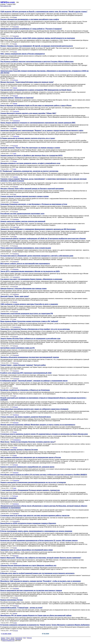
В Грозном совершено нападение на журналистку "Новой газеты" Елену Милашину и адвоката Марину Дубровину (45, 625)
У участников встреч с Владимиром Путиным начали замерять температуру (30, 490)
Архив (12, 638)
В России (15, 59)
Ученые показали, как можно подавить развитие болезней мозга (26, 417)
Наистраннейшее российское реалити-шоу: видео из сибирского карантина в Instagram (34, 409)
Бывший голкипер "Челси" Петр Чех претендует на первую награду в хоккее (30, 148)
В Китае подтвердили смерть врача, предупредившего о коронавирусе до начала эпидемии (36, 531)
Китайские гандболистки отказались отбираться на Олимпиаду (25, 390)
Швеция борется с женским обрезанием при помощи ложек (24, 289)
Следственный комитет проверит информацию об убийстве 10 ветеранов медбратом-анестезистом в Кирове (43, 239)
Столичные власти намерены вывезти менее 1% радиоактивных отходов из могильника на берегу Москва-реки (44, 434)
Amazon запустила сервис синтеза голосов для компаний (23, 221)
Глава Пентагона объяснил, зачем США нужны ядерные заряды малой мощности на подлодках (38, 38)
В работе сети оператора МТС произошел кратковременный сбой (26, 373)
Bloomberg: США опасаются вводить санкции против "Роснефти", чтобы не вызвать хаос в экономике (41, 581)
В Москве (12, 639)
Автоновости (16, 121)
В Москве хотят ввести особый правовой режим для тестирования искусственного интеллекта (37, 573)
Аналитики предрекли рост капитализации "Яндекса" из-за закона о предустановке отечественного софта (42, 131)
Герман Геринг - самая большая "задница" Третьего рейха (23, 365)
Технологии (16, 111)
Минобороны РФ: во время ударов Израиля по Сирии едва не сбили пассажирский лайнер (36, 615)
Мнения (15, 88)
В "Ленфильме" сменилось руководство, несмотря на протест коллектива (29, 171)
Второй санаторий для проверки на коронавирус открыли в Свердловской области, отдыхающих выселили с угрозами (43, 399)
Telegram (29, 638)
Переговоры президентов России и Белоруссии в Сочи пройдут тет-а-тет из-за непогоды (35, 329)
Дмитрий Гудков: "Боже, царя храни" (15, 296)
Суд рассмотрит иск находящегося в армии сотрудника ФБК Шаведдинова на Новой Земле (36, 90)
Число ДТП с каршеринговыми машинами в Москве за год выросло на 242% (30, 271)
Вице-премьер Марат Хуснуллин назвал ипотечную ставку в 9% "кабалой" (29, 321)
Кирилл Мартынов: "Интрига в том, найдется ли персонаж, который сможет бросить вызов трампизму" (41, 558)
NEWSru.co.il (4, 639)
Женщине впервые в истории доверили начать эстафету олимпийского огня (30, 163)
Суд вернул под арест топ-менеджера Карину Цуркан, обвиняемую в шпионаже (31, 279)
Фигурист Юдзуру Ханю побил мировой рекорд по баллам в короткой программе (32, 189)
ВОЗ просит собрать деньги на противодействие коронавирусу (25, 264)
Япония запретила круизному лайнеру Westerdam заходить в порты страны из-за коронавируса (38, 425)
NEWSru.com (8, 2)
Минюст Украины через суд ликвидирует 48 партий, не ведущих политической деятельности (37, 46)
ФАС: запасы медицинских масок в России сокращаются (23, 54)
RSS (24, 638)
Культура (15, 177)
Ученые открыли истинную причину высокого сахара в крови (25, 196)
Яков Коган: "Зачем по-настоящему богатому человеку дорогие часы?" (28, 442)
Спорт (15, 153)
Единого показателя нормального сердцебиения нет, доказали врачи (27, 467)
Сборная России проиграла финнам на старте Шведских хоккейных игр (28, 565)
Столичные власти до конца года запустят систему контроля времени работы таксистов (35, 515)
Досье (8, 638)
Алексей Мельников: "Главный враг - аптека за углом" (22, 608)
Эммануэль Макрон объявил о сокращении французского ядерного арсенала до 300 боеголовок (38, 229)
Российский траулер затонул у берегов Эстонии (19, 450)
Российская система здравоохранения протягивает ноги (22, 214)
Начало (3, 638)
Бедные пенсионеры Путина (12, 600)
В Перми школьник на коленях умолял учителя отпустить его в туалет (28, 138)
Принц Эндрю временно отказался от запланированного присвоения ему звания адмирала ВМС (38, 123)
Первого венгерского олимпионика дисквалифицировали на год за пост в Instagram (33, 482)
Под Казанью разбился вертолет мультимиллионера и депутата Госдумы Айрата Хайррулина (37, 62)
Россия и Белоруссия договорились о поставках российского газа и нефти (30, 19)
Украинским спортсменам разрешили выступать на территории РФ (27, 313)
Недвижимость (17, 327)
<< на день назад (6, 634)
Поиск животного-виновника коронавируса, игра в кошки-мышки (26, 248)
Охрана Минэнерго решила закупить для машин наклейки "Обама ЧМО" (28, 113)
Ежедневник (19, 638)
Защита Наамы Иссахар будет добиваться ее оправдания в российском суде (30, 338)
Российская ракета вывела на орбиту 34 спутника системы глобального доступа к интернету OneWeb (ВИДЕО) (44, 475)
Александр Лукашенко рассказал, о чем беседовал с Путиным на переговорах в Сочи (34, 204)
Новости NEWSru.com (8, 641)
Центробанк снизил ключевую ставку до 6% (18, 348)
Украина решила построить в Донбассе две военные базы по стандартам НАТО (31, 155)
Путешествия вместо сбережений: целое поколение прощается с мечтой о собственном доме (37, 256)
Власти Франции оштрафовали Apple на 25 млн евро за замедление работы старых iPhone (36, 106)
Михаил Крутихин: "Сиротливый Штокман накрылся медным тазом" (27, 82)
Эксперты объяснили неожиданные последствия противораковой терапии (30, 357)
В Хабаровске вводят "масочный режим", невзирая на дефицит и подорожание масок (34, 381)
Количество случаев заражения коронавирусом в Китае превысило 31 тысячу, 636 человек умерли (39, 540)
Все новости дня (6, 6)
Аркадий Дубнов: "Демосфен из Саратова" (17, 98)
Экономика (16, 27)
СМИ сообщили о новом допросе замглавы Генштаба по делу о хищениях (29, 304)
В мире (15, 17)
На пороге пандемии (8, 498)
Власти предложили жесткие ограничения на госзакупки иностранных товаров (31, 590)
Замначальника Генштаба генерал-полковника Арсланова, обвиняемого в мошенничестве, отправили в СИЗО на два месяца (44, 72)
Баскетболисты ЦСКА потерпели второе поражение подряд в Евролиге (28, 523)
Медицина (16, 202)
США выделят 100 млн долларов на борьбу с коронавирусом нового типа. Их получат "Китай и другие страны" (44, 12)
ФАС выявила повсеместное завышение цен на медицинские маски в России (31, 457)
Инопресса (16, 219)
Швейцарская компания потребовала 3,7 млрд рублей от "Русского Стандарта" (31, 29)
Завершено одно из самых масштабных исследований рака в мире (27, 550)
